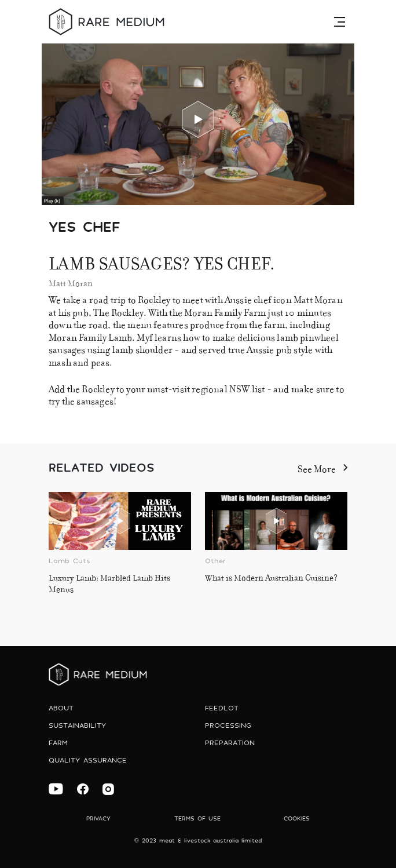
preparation (230, 743)
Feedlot (222, 708)
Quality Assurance (88, 760)
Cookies (297, 818)
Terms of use (197, 818)
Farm (58, 743)
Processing (228, 725)
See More (322, 467)
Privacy (98, 818)
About (61, 708)
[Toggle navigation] (341, 21)
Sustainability (77, 725)
